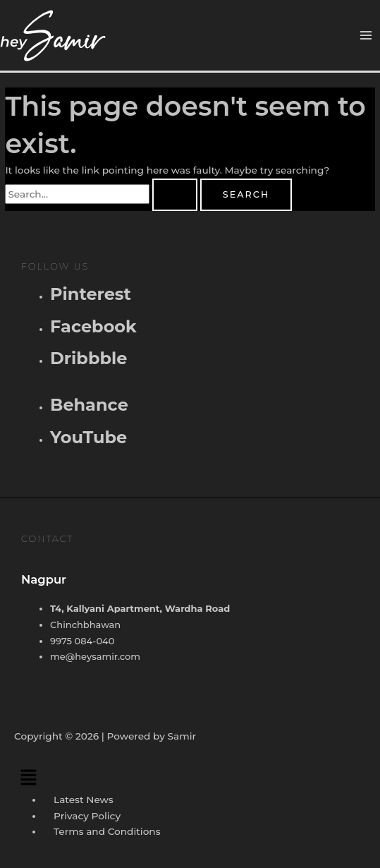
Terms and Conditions (107, 831)
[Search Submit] (175, 195)
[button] (190, 778)
